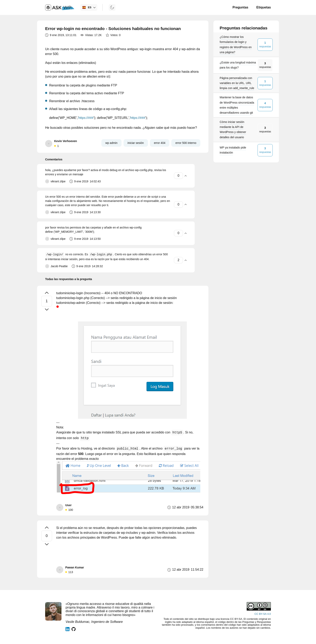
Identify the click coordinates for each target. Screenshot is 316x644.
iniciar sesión (136, 143)
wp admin (111, 143)
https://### (86, 118)
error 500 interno (186, 143)
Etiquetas (264, 7)
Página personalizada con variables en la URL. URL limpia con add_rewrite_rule (237, 83)
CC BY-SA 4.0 (263, 614)
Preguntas (240, 7)
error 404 (160, 143)
